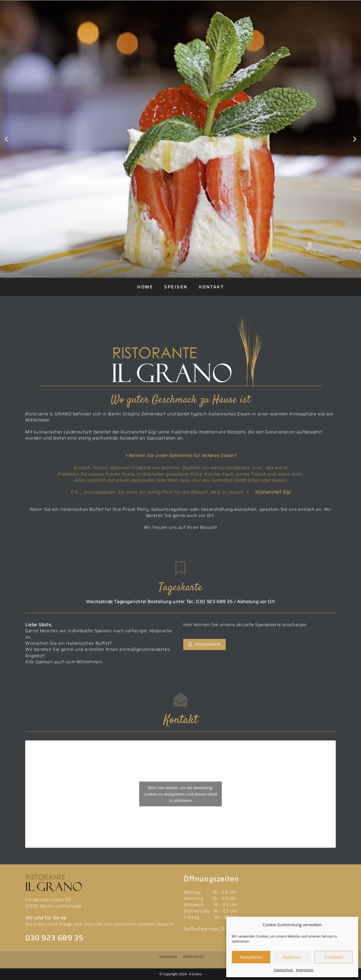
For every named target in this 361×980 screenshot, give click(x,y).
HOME (145, 287)
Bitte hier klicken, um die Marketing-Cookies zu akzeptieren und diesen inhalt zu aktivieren (181, 794)
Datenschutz (283, 970)
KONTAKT (211, 287)
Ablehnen (292, 957)
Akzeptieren (251, 957)
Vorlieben (333, 957)
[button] (6, 139)
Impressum (305, 970)
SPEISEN (176, 287)
